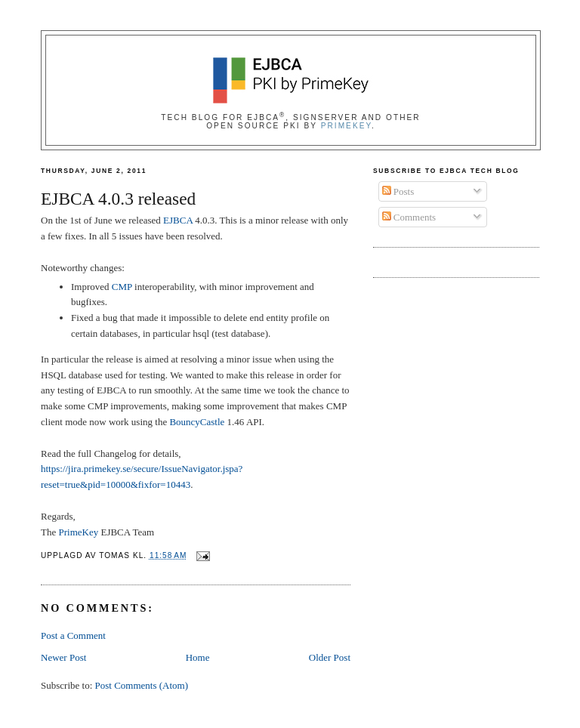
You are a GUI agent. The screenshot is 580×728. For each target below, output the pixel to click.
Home (198, 657)
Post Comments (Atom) (142, 685)
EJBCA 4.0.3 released (118, 199)
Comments (409, 217)
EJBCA (178, 220)
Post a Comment (73, 635)
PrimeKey (346, 126)
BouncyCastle (197, 422)
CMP (122, 287)
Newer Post (63, 657)
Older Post (330, 657)
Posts (398, 191)
